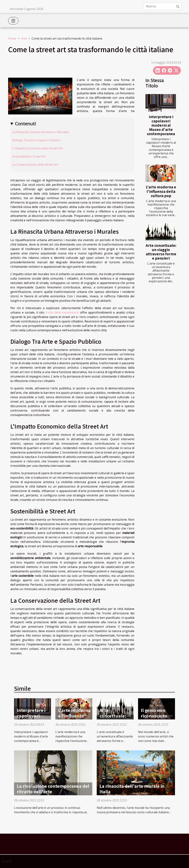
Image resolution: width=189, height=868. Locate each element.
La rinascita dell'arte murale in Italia (132, 789)
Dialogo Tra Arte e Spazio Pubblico (36, 140)
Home (12, 38)
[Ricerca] (163, 6)
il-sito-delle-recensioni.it (62, 312)
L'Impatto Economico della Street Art (37, 148)
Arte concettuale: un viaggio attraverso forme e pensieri (161, 252)
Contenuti (25, 124)
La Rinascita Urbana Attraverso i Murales (41, 132)
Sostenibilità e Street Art (29, 156)
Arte (24, 38)
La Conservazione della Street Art (35, 165)
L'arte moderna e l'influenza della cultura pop (161, 191)
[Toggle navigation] (13, 21)
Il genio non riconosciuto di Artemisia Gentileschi (157, 718)
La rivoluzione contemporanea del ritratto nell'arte (53, 789)
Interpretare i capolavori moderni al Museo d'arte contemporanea (161, 125)
